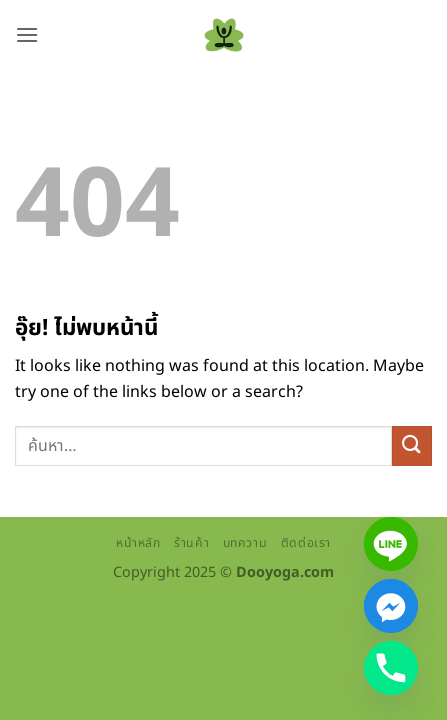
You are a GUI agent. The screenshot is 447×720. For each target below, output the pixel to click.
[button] (27, 34)
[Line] (391, 544)
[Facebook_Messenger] (391, 606)
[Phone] (391, 668)
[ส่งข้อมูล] (412, 445)
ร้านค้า (191, 543)
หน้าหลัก (138, 543)
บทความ (245, 543)
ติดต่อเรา (306, 543)
